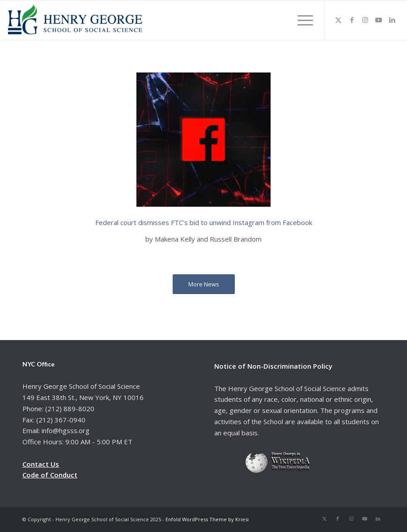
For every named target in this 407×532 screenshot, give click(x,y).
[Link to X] (339, 20)
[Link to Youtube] (379, 20)
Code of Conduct (50, 475)
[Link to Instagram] (365, 20)
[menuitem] (302, 20)
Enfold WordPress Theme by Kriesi (207, 519)
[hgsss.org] (75, 22)
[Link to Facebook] (352, 20)
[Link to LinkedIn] (392, 20)
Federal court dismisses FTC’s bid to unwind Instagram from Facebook (204, 222)
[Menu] (302, 20)
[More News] (204, 284)
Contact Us (41, 464)
